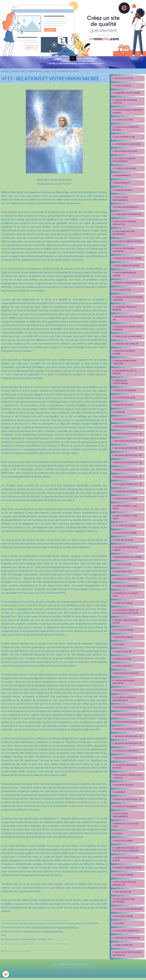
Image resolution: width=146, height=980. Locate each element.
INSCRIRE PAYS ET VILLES (74, 73)
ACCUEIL (6, 73)
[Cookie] (6, 974)
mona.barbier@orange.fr (53, 934)
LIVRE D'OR (54, 73)
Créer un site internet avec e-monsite (56, 975)
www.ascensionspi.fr (32, 934)
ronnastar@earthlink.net (68, 930)
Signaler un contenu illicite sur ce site (90, 975)
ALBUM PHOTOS (37, 73)
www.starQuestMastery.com (44, 930)
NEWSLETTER (20, 73)
